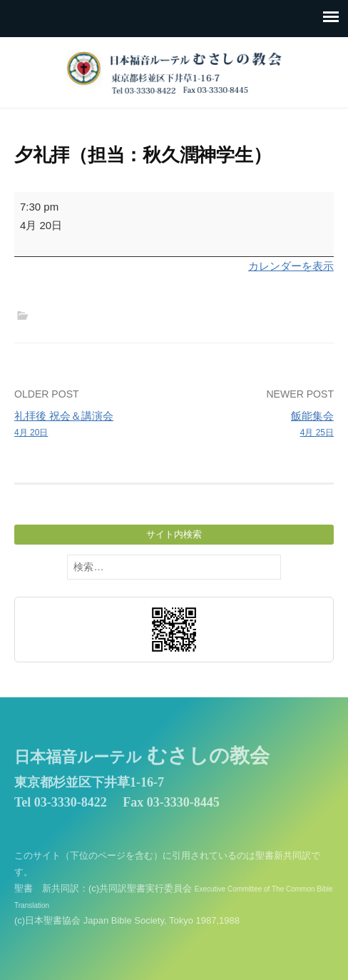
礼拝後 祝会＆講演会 (91, 425)
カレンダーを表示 (291, 266)
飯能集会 (257, 425)
